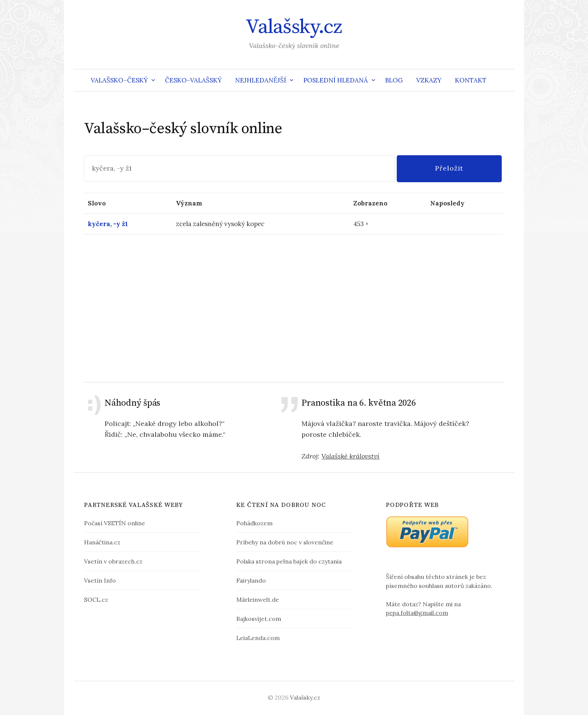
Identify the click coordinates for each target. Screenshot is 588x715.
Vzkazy (429, 80)
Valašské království (350, 456)
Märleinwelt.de (258, 600)
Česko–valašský (193, 80)
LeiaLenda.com (258, 638)
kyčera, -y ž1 (108, 224)
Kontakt (471, 80)
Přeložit (449, 168)
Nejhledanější (261, 80)
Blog (394, 80)
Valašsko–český (119, 80)
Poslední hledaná (336, 80)
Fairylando (251, 580)
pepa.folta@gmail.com (417, 613)
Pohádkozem (254, 523)
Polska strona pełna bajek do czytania (289, 561)
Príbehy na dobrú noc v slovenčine (285, 542)
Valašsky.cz (294, 27)
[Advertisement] (294, 308)
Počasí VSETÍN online (115, 523)
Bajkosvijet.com (259, 619)
